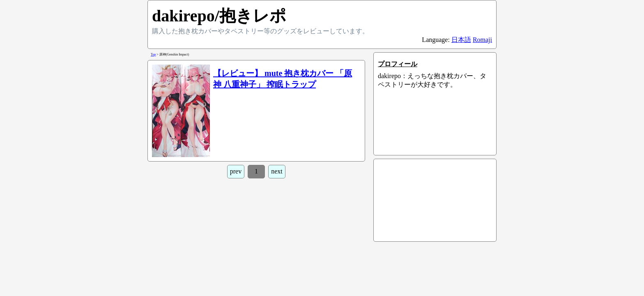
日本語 (461, 40)
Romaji (482, 40)
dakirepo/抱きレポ (219, 16)
